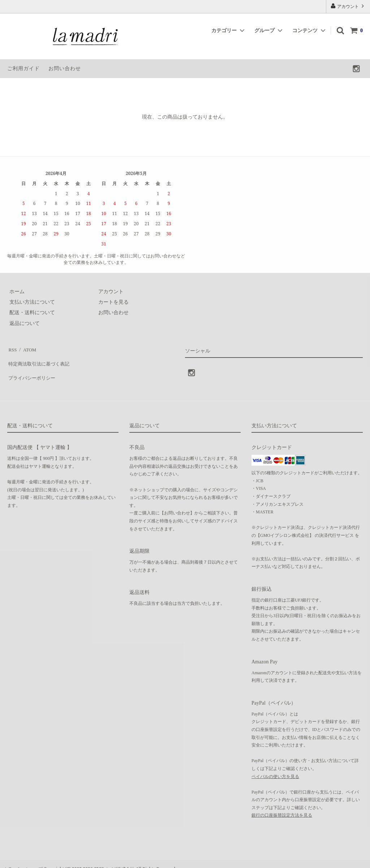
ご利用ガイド (23, 69)
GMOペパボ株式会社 (114, 859)
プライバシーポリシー (33, 370)
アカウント (348, 6)
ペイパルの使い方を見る (275, 766)
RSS (12, 348)
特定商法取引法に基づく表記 (40, 359)
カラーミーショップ (23, 859)
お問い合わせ (65, 69)
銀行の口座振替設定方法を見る (282, 805)
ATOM (27, 348)
